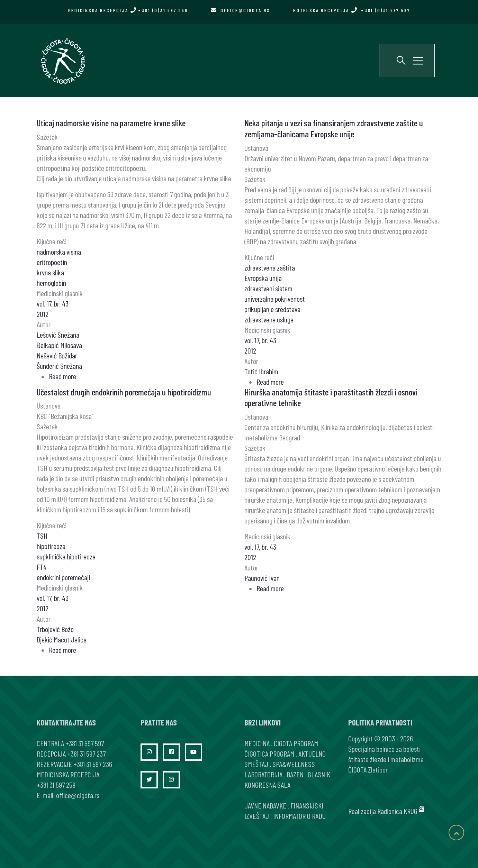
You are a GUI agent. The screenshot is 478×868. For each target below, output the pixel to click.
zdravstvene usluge (269, 319)
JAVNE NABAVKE (265, 805)
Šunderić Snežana (59, 366)
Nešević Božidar (57, 355)
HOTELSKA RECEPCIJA (351, 10)
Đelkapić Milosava (59, 345)
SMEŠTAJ (256, 764)
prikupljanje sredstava (272, 309)
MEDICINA (257, 743)
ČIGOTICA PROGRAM (269, 753)
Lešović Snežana (58, 335)
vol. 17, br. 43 (53, 303)
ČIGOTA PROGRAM (296, 743)
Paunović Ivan (262, 578)
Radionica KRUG (397, 811)
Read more (62, 376)
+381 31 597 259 (56, 785)
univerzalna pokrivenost (275, 299)
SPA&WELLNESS (294, 764)
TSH (42, 536)
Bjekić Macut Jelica (62, 639)
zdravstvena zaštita (270, 267)
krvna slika (50, 272)
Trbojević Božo (55, 629)
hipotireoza (51, 546)
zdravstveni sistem (268, 288)
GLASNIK (319, 774)
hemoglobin (51, 283)
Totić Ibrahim (261, 371)
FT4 (42, 567)
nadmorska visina (59, 252)
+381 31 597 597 (85, 743)
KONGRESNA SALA (267, 785)
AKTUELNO (312, 753)
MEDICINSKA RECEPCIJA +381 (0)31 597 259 (128, 10)
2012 (43, 314)
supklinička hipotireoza (66, 556)
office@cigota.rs (245, 10)
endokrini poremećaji (63, 577)
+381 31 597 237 (86, 753)
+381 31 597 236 (93, 764)
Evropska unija (263, 278)
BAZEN (295, 774)
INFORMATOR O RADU (299, 816)
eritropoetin (52, 262)
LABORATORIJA (263, 774)
